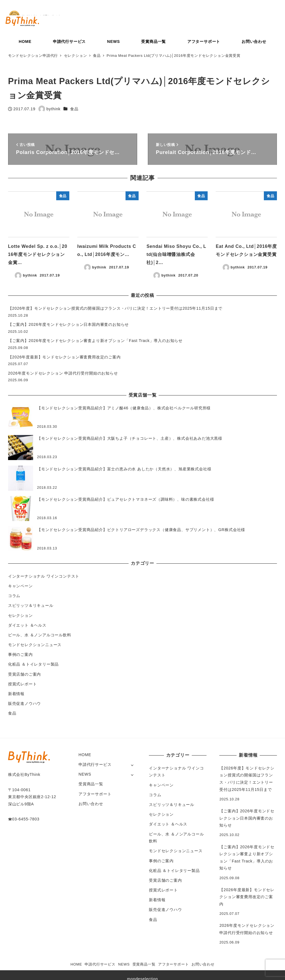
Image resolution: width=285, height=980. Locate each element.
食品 (74, 109)
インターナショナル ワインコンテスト (44, 576)
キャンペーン (20, 586)
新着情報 (16, 694)
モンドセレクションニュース (35, 645)
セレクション (20, 615)
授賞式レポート (23, 684)
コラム (14, 596)
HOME (85, 755)
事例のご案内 (20, 654)
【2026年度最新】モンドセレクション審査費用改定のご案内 (64, 357)
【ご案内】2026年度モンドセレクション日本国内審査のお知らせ (68, 324)
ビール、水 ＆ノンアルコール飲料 (40, 635)
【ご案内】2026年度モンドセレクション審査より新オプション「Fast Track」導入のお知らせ (95, 341)
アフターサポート (95, 794)
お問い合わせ (91, 804)
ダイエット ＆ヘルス (27, 625)
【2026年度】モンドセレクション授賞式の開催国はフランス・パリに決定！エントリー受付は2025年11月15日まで (115, 308)
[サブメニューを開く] (132, 765)
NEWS (85, 774)
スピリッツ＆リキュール (31, 605)
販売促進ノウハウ (24, 703)
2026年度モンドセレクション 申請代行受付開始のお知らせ (63, 373)
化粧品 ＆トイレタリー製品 (33, 664)
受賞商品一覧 (91, 784)
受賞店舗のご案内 (24, 674)
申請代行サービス (95, 764)
